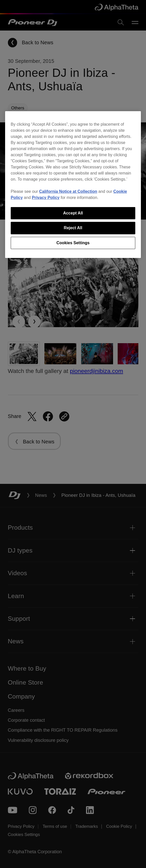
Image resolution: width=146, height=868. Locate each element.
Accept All (73, 213)
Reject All (73, 228)
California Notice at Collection (68, 191)
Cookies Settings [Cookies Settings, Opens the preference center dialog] (73, 243)
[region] (73, 185)
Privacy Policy (46, 198)
